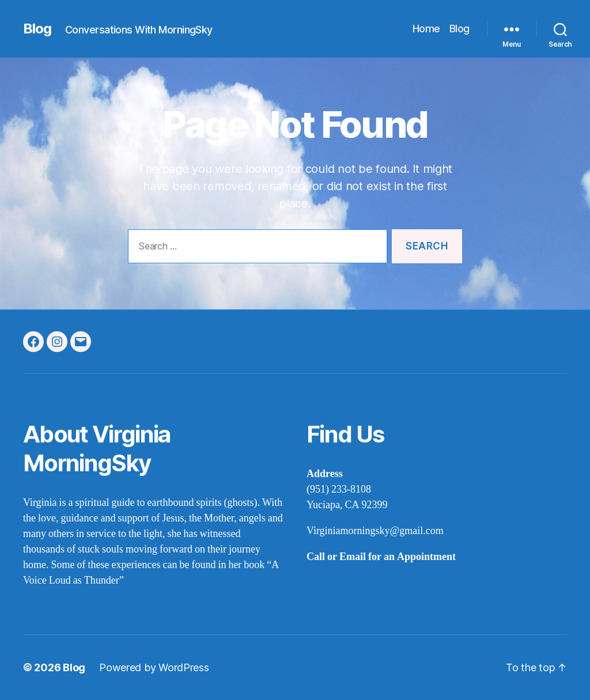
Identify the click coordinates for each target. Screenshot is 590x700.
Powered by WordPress (154, 667)
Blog (37, 29)
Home (426, 29)
